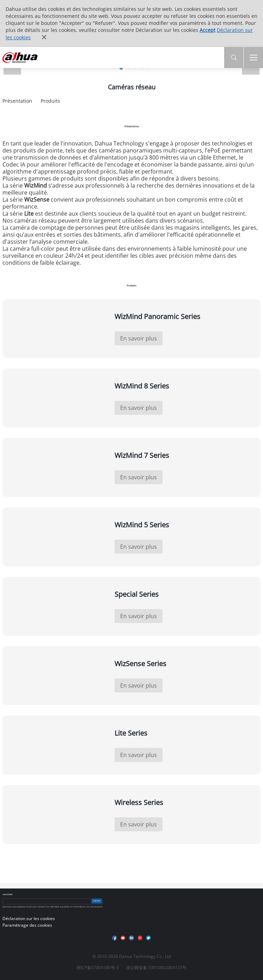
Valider (97, 901)
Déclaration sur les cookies (29, 918)
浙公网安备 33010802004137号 (156, 968)
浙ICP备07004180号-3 (98, 968)
